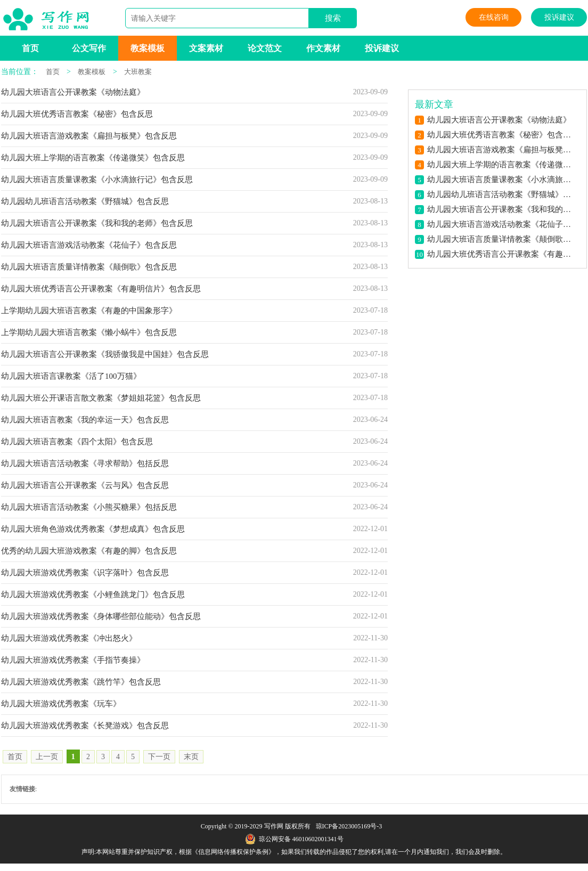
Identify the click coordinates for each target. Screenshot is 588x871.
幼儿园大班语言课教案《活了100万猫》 (71, 376)
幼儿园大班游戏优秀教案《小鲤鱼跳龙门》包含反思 (93, 595)
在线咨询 (494, 17)
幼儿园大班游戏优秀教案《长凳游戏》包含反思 (85, 726)
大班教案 (138, 72)
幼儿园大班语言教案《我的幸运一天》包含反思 (85, 420)
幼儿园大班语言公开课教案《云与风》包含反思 (85, 485)
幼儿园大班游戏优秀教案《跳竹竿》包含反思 (81, 682)
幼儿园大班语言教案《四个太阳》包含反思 (77, 442)
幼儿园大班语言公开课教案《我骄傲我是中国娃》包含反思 (105, 354)
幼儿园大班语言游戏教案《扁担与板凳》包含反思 (89, 136)
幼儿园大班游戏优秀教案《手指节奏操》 (73, 660)
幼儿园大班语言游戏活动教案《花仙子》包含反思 (89, 245)
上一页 (47, 757)
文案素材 (206, 48)
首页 (30, 48)
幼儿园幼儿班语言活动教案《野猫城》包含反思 (85, 201)
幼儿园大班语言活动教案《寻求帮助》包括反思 (85, 463)
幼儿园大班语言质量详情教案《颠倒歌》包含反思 (89, 267)
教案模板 (148, 48)
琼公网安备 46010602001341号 (294, 839)
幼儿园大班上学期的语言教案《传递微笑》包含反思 (93, 158)
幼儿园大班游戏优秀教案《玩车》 (61, 704)
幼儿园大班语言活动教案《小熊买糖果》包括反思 (89, 507)
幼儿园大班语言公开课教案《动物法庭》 (73, 92)
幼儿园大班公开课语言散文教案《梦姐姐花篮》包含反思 (101, 398)
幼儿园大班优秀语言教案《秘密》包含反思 (77, 114)
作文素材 (323, 48)
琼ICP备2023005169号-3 (349, 826)
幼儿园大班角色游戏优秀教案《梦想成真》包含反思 (93, 529)
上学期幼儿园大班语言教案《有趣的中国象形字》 (89, 311)
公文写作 (89, 48)
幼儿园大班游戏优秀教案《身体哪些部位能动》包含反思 (101, 616)
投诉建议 (559, 17)
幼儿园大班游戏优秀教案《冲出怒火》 (69, 638)
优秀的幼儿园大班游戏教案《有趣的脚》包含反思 (89, 551)
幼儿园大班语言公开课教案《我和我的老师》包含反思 (97, 223)
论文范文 (265, 48)
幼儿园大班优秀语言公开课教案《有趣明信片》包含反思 (101, 289)
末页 (191, 757)
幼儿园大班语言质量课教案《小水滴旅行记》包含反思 (97, 180)
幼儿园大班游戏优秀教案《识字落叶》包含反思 (85, 573)
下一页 (159, 757)
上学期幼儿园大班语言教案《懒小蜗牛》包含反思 (89, 332)
